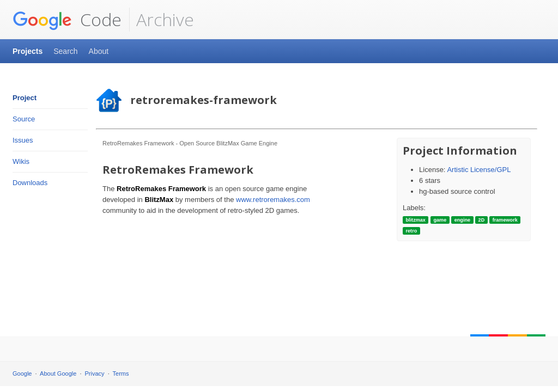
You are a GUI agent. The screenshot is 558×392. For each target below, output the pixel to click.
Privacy (95, 373)
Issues (23, 140)
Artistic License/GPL (479, 170)
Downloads (30, 183)
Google (22, 373)
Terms (121, 373)
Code (67, 20)
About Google (58, 373)
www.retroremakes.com (273, 200)
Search (65, 51)
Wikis (21, 161)
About (99, 51)
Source (24, 119)
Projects (28, 51)
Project (25, 98)
